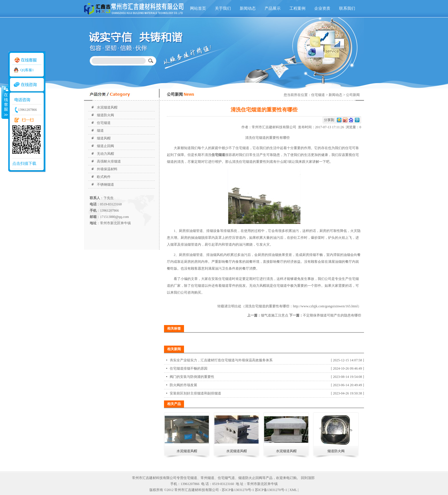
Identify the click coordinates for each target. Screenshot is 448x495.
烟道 (100, 131)
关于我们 (223, 8)
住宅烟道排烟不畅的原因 (189, 368)
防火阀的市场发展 (183, 385)
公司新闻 (353, 95)
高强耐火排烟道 (109, 161)
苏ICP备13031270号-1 (271, 490)
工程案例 (297, 8)
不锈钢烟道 (105, 185)
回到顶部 (308, 478)
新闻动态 (248, 8)
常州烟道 (207, 478)
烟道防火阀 (105, 115)
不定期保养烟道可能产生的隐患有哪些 (332, 315)
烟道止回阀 (105, 146)
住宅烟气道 (226, 478)
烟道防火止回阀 (250, 478)
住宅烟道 (104, 123)
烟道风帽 (104, 138)
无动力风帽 (105, 154)
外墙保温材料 (107, 169)
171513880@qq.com (114, 217)
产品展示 (273, 8)
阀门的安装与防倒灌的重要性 (192, 377)
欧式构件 (104, 177)
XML (293, 490)
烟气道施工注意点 (275, 315)
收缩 (5, 102)
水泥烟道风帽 (107, 107)
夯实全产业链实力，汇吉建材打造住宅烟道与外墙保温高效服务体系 (221, 360)
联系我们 (347, 8)
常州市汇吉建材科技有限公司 (275, 127)
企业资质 (322, 8)
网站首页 (198, 8)
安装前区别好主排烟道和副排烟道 (195, 393)
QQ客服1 (27, 70)
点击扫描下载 (24, 164)
